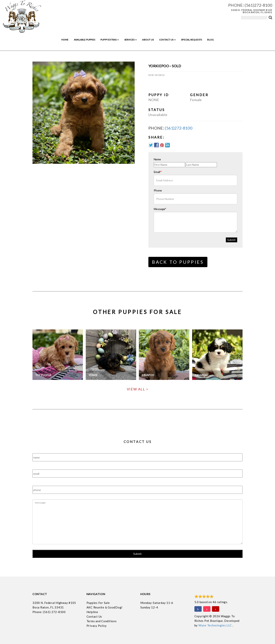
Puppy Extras (110, 40)
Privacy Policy (97, 626)
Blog (210, 40)
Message (160, 209)
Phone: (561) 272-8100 (49, 612)
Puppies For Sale (98, 603)
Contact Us (167, 40)
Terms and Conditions (102, 621)
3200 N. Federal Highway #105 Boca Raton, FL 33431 (252, 11)
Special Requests (191, 40)
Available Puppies (85, 40)
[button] (40, 113)
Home (65, 40)
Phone (158, 190)
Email (158, 172)
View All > (138, 389)
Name (157, 159)
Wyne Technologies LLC (216, 625)
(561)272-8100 (258, 5)
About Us (148, 40)
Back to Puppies (178, 262)
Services (131, 40)
